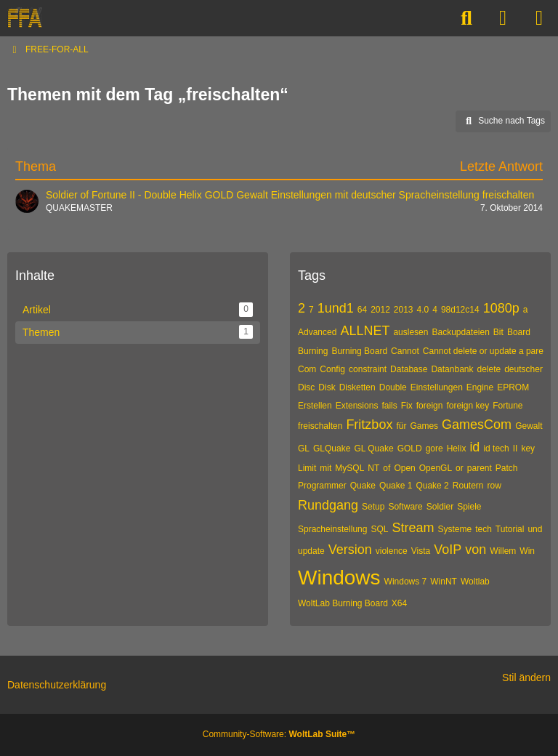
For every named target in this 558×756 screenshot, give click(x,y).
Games (424, 426)
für (401, 426)
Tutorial (510, 529)
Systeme (454, 529)
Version (350, 550)
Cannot (405, 351)
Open (404, 468)
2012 (380, 310)
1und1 (336, 308)
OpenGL (436, 468)
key (528, 449)
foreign (430, 406)
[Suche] (466, 18)
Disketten (357, 387)
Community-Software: (279, 734)
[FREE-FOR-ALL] (25, 18)
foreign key (468, 406)
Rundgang (328, 505)
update (311, 551)
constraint (368, 369)
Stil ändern (526, 677)
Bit (498, 332)
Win (527, 551)
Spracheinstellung (332, 529)
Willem (503, 551)
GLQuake (332, 449)
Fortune (508, 406)
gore (434, 449)
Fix (407, 406)
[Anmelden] (503, 18)
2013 (404, 310)
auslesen (411, 332)
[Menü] (539, 18)
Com (307, 369)
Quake (363, 486)
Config (332, 369)
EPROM (513, 387)
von (476, 550)
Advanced (317, 332)
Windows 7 (406, 582)
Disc (306, 387)
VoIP (448, 550)
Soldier (440, 507)
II (515, 449)
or (460, 468)
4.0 (423, 310)
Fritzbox (369, 425)
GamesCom (477, 425)
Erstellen (315, 406)
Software (405, 507)
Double (393, 387)
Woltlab (475, 582)
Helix (457, 449)
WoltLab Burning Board (343, 603)
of (387, 468)
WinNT (444, 582)
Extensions (357, 406)
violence (392, 551)
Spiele (469, 507)
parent (480, 468)
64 (362, 310)
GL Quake (373, 449)
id (474, 447)
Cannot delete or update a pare (483, 351)
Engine (480, 387)
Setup (373, 507)
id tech (496, 449)
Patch (507, 468)
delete (489, 369)
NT (373, 468)
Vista (421, 551)
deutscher (523, 369)
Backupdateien (460, 332)
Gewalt (529, 426)
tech (484, 529)
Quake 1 (396, 486)
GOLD (410, 449)
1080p (501, 308)
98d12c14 (460, 310)
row (494, 486)
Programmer (322, 486)
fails (389, 406)
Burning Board (359, 351)
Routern (468, 486)
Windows (339, 578)
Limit (307, 468)
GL (304, 449)
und (535, 529)
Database (409, 369)
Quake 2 (432, 486)
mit (325, 468)
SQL (379, 529)
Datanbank (452, 369)
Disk (327, 387)
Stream (413, 528)
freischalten (320, 426)
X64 (399, 603)
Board (519, 332)
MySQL (349, 468)
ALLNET (365, 331)
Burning (313, 351)
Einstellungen (437, 387)
